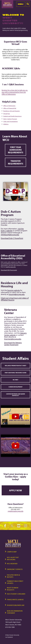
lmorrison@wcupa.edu (13, 339)
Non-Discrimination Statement (15, 612)
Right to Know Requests (13, 589)
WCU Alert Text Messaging (13, 558)
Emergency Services (15, 569)
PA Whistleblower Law (16, 605)
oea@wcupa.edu (11, 267)
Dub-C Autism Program (10, 119)
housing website (14, 290)
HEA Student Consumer (16, 594)
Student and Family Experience (12, 116)
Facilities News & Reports (13, 576)
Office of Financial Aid (10, 108)
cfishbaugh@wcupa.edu (10, 235)
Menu (21, 4)
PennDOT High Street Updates (15, 582)
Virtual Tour (7, 114)
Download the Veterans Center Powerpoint (13, 344)
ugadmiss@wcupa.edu (16, 511)
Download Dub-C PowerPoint (12, 238)
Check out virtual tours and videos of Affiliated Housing (15, 299)
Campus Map (12, 552)
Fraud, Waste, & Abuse (15, 599)
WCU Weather (12, 564)
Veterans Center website (15, 334)
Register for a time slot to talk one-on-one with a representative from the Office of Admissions (15, 92)
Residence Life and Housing (11, 111)
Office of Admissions (9, 106)
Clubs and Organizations (10, 121)
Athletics (6, 124)
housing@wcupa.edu (17, 294)
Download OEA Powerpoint (9, 270)
